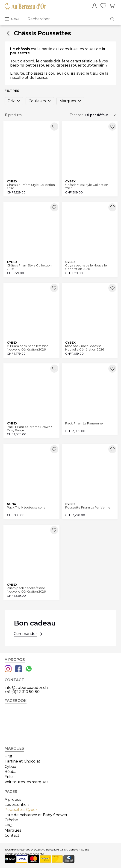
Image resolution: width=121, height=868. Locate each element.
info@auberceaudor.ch (26, 688)
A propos (13, 799)
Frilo (9, 777)
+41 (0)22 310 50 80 (22, 692)
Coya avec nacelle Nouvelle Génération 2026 (86, 267)
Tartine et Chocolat (22, 761)
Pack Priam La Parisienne (84, 423)
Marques (70, 101)
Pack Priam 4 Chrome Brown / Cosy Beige (29, 428)
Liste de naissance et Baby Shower (36, 815)
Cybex (10, 767)
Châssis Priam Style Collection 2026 (29, 267)
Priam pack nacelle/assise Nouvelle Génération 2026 (26, 590)
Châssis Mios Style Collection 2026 (87, 186)
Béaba (10, 772)
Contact (12, 835)
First (9, 756)
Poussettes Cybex (21, 810)
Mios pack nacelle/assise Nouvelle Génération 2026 (85, 348)
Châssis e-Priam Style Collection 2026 (31, 186)
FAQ (9, 825)
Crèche (11, 820)
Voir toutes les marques (26, 782)
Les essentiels (17, 805)
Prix (14, 101)
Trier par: (77, 115)
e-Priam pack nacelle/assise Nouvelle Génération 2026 (28, 348)
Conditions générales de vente (24, 854)
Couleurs (40, 101)
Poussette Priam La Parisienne (88, 507)
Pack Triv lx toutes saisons (26, 507)
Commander (25, 634)
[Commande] (100, 115)
